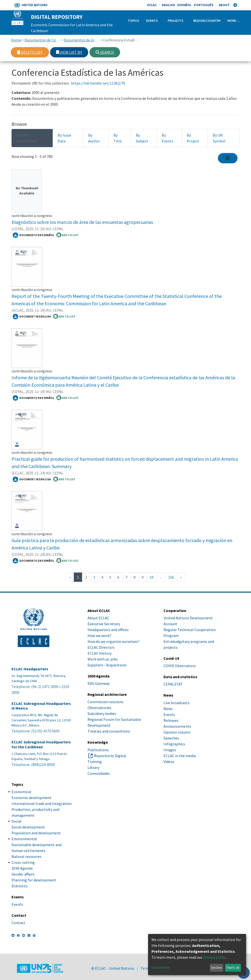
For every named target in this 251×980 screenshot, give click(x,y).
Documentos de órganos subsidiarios (82, 40)
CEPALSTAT (173, 684)
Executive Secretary (104, 624)
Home (16, 40)
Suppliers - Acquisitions (107, 665)
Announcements (177, 726)
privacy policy (214, 957)
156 (171, 577)
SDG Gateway (99, 683)
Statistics (20, 886)
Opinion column (177, 732)
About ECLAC (98, 618)
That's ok (233, 967)
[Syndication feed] (228, 158)
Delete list (30, 52)
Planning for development (34, 880)
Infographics (174, 744)
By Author (94, 138)
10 (152, 577)
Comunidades (99, 773)
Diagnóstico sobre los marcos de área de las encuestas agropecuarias (82, 222)
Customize (161, 967)
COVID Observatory (180, 666)
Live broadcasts (176, 703)
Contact (18, 923)
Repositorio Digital (110, 756)
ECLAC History (100, 653)
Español (184, 5)
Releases (171, 720)
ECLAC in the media (180, 756)
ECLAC (152, 5)
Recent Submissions (27, 138)
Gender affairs (23, 874)
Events (152, 21)
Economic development (31, 798)
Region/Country (207, 21)
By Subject (142, 138)
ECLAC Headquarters (30, 669)
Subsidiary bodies (102, 713)
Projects (176, 21)
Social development (28, 827)
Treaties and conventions (109, 731)
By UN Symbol (219, 138)
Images (170, 750)
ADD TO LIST (68, 235)
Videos (169, 762)
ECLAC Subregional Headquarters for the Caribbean (41, 744)
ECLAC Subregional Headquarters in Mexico (41, 706)
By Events (168, 138)
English (168, 5)
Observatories (99, 708)
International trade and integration (42, 803)
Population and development (36, 833)
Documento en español (33, 235)
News (168, 709)
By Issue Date (64, 138)
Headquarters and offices (108, 630)
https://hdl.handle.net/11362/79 (98, 83)
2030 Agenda (22, 868)
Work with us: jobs (103, 659)
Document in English (32, 317)
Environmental (24, 839)
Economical (21, 792)
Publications (98, 750)
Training (95, 762)
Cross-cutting (23, 862)
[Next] (181, 577)
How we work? (99, 636)
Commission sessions (106, 702)
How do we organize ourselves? (113, 641)
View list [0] (69, 52)
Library (93, 767)
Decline (216, 967)
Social (17, 821)
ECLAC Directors (101, 647)
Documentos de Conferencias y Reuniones (43, 40)
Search (105, 52)
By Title (118, 138)
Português (204, 5)
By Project (193, 138)
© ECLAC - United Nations (113, 968)
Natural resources (26, 856)
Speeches (171, 738)
